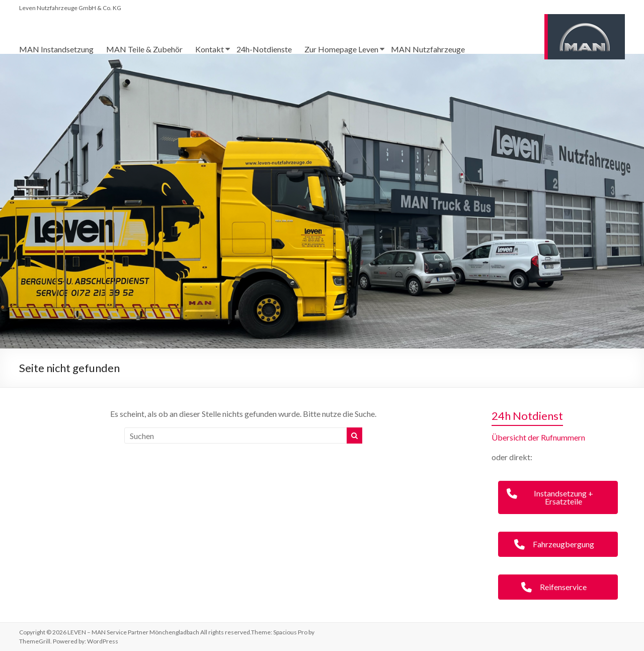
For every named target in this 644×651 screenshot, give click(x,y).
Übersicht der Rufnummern (538, 437)
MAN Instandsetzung (56, 49)
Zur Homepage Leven (341, 49)
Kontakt (210, 49)
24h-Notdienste (264, 49)
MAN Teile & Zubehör (144, 49)
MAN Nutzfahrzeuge (428, 49)
